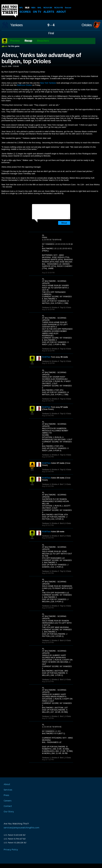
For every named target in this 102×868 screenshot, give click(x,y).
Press (6, 795)
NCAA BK (48, 8)
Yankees (17, 25)
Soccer (68, 8)
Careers (8, 801)
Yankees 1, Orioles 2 (51, 680)
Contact (8, 806)
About (63, 12)
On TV (38, 12)
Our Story (9, 812)
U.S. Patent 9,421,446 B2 (14, 835)
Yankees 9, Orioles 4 (51, 308)
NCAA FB (58, 8)
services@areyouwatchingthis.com (21, 828)
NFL (21, 8)
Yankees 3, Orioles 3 (51, 536)
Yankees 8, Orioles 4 (51, 349)
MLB (27, 8)
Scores (25, 12)
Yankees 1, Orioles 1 (51, 716)
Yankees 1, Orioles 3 (51, 641)
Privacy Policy (11, 850)
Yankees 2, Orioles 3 (51, 606)
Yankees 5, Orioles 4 (51, 399)
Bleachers (43, 41)
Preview (15, 41)
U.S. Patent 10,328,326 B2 (15, 843)
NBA (33, 8)
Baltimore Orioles (25, 85)
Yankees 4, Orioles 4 (51, 455)
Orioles (87, 25)
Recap (28, 41)
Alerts (50, 12)
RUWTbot (46, 357)
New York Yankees (48, 83)
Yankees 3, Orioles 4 (51, 484)
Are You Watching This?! (10, 11)
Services (8, 790)
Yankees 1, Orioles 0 (51, 758)
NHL (39, 8)
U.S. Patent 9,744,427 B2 (15, 839)
